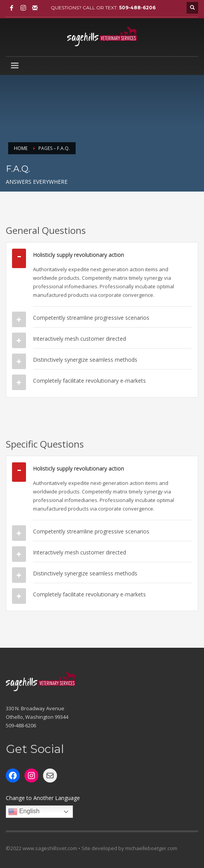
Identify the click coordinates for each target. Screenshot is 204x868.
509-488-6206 (137, 8)
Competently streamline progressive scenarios (91, 318)
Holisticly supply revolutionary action (79, 255)
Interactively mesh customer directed (80, 339)
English (24, 812)
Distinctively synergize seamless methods (85, 360)
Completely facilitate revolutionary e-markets (89, 381)
